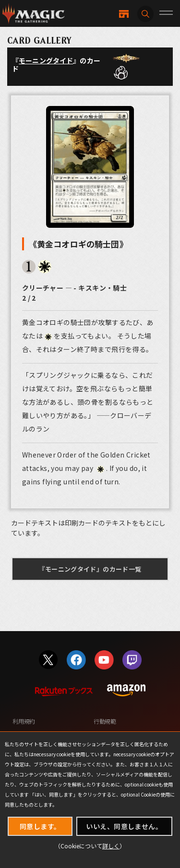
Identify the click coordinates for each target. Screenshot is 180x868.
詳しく (111, 846)
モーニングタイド (46, 60)
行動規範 (105, 721)
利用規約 (24, 721)
